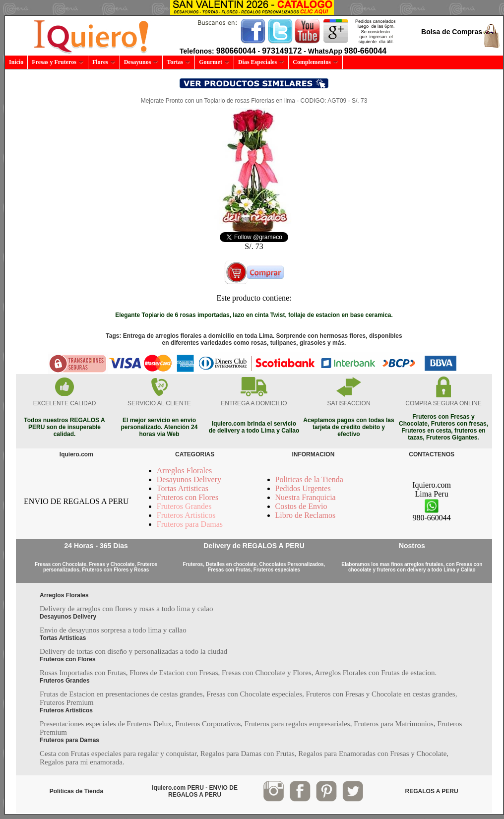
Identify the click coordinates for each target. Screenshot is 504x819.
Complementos (315, 62)
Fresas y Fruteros (58, 62)
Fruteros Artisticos (186, 515)
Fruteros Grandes (184, 506)
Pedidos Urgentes (303, 488)
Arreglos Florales (185, 471)
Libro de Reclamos (306, 515)
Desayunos (141, 62)
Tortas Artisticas (183, 488)
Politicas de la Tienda (309, 479)
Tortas (179, 62)
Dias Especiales (261, 62)
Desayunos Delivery (189, 479)
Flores (104, 62)
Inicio (16, 62)
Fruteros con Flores (188, 497)
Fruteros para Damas (190, 524)
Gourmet (214, 62)
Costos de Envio (301, 506)
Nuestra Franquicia (306, 497)
